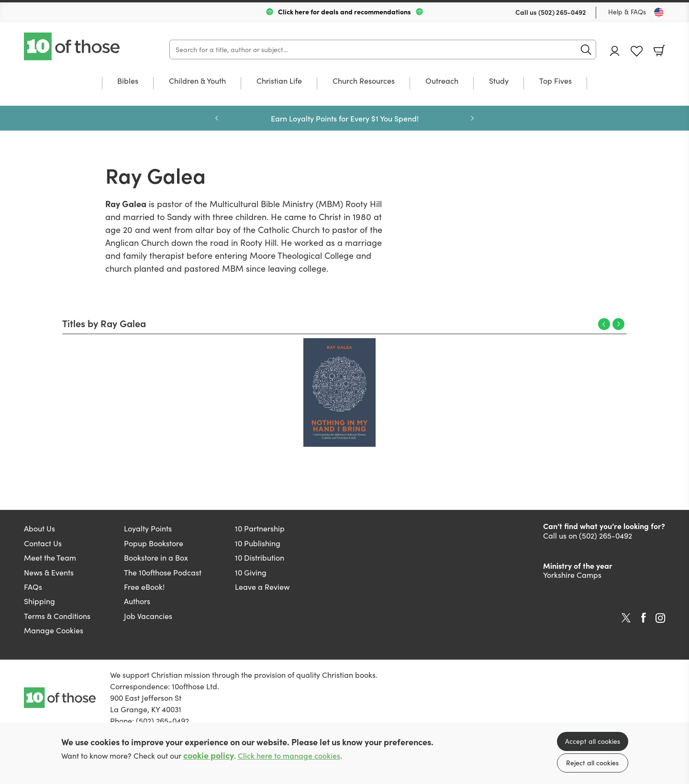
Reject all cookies (592, 763)
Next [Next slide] (472, 118)
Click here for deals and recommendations (344, 11)
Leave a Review (262, 587)
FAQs (33, 587)
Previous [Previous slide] (217, 118)
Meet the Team (50, 558)
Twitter (626, 618)
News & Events (49, 572)
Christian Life (279, 81)
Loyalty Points (148, 528)
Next (618, 324)
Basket (659, 51)
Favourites (637, 51)
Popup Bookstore (154, 543)
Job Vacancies (148, 616)
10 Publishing (258, 543)
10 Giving (251, 572)
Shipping (39, 601)
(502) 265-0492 (562, 12)
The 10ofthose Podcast (163, 572)
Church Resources (364, 81)
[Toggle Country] (659, 12)
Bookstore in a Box (156, 558)
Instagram (660, 618)
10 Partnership (260, 528)
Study (499, 81)
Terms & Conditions (57, 616)
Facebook (644, 618)
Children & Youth (197, 81)
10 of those (73, 46)
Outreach (442, 81)
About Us (39, 528)
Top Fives (556, 81)
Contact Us (43, 543)
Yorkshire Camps (572, 575)
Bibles (128, 81)
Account (615, 51)
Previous (604, 324)
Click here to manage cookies (289, 756)
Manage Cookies (54, 630)
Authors (137, 601)
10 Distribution (260, 558)
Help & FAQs (627, 12)
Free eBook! (144, 587)
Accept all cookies (593, 741)
